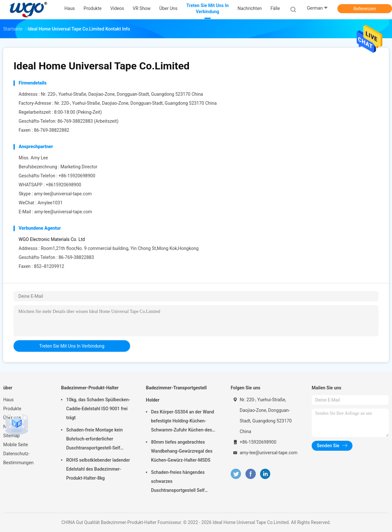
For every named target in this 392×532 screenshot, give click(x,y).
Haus (9, 400)
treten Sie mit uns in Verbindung (72, 346)
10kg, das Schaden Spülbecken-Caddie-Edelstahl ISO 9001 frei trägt (98, 409)
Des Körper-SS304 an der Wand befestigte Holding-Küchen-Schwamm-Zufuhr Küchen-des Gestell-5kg (183, 422)
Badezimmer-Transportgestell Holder (176, 394)
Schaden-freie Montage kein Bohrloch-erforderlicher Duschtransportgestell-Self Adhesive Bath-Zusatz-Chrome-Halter (98, 440)
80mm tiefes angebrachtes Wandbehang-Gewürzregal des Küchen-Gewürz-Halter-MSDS (182, 451)
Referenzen (365, 9)
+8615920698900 (63, 185)
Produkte (12, 409)
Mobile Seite (16, 445)
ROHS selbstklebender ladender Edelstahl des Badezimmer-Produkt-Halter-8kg (98, 469)
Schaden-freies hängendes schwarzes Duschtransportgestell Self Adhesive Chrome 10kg (178, 482)
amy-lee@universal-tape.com (63, 194)
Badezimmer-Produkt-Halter (90, 388)
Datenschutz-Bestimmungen (18, 458)
